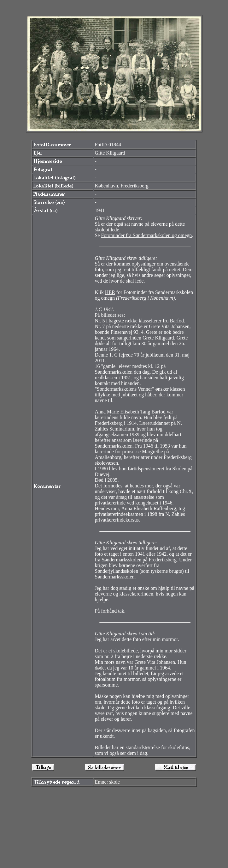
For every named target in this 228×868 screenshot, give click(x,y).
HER (110, 292)
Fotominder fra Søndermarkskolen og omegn (146, 235)
